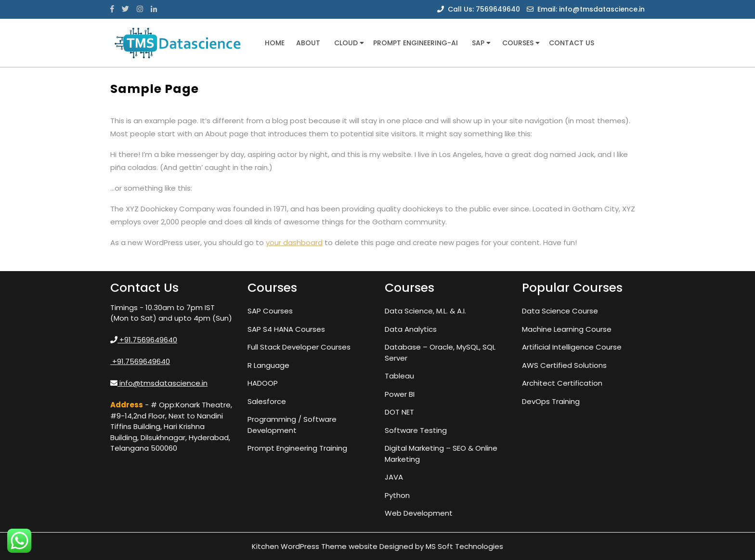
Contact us (572, 43)
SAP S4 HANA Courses (286, 329)
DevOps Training (551, 401)
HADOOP (263, 383)
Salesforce (267, 401)
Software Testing (416, 430)
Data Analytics (411, 329)
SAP (478, 43)
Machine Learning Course (567, 329)
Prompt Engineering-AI (416, 43)
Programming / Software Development (292, 425)
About (308, 43)
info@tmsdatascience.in (159, 383)
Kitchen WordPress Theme (299, 546)
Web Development (419, 513)
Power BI (400, 394)
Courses (518, 43)
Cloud (346, 43)
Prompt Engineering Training (297, 448)
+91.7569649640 (144, 340)
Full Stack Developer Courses (299, 347)
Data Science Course (560, 311)
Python (397, 495)
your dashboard (294, 242)
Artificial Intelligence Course (572, 347)
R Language (268, 365)
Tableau (399, 376)
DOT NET (399, 412)
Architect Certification (562, 383)
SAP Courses (270, 311)
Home (275, 43)
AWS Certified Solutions (564, 365)
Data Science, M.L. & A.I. (425, 311)
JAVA (394, 477)
